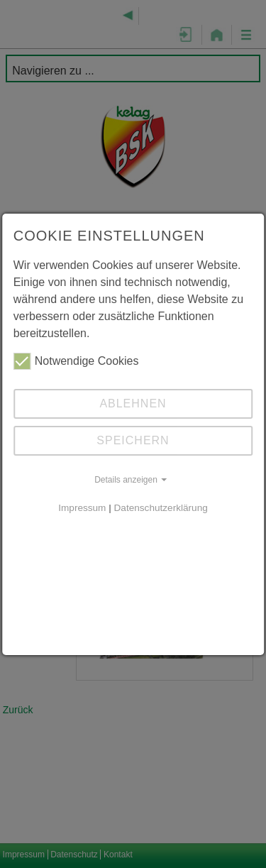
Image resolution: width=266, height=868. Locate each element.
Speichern (133, 440)
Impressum (82, 508)
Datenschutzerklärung (161, 508)
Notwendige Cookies (76, 361)
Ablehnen (133, 403)
